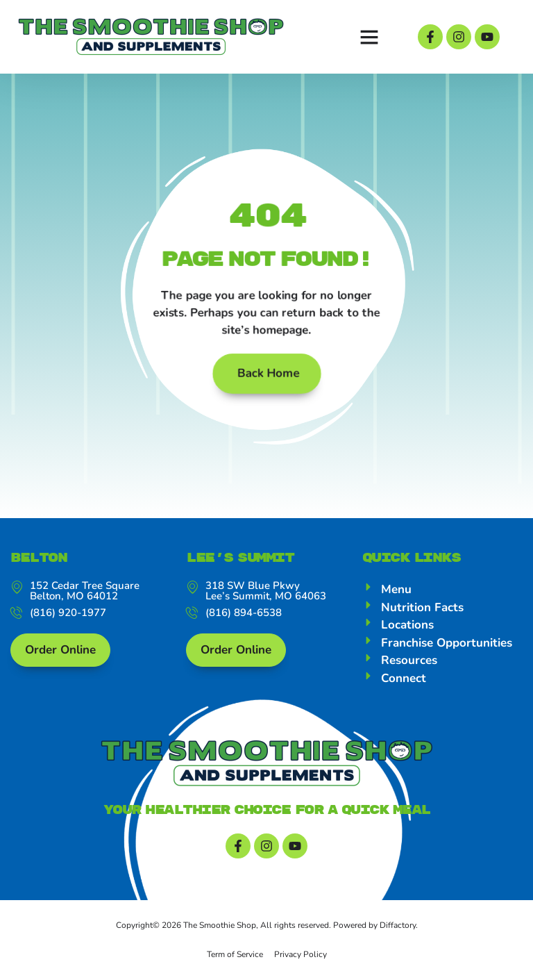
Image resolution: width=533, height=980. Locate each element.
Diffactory (398, 925)
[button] (369, 37)
